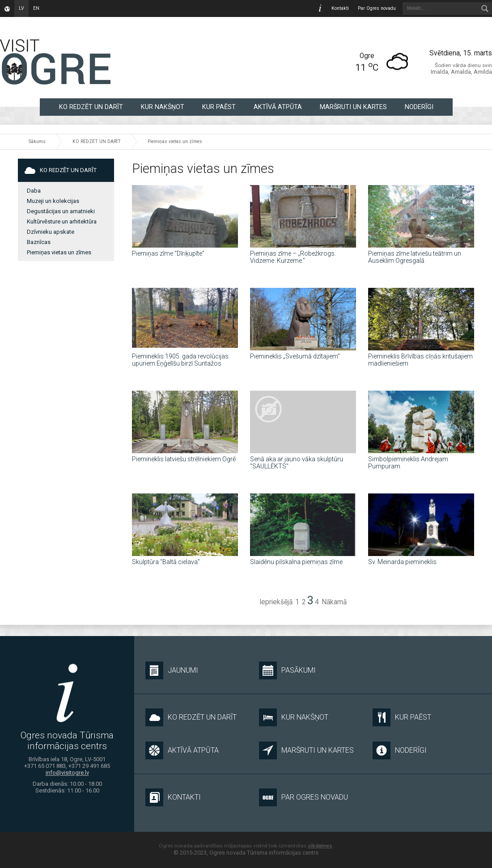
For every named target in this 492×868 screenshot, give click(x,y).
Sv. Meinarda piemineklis (402, 562)
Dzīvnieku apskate (51, 232)
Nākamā (334, 602)
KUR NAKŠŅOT (163, 107)
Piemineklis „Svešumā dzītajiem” (295, 356)
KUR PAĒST (219, 107)
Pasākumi (287, 670)
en (36, 8)
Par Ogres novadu (377, 8)
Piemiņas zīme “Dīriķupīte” (168, 253)
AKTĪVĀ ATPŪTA (278, 107)
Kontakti (340, 8)
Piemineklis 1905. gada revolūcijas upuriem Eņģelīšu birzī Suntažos (180, 360)
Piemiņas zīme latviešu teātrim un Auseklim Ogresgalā (415, 257)
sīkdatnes (320, 846)
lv (21, 8)
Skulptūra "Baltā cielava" (166, 562)
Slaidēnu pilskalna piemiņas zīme (296, 562)
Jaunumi (172, 670)
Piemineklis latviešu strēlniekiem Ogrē (184, 459)
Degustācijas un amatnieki (61, 211)
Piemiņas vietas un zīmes (175, 141)
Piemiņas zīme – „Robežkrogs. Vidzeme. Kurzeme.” (293, 257)
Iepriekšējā (276, 602)
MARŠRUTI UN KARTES (353, 107)
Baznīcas (39, 242)
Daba (34, 191)
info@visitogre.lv (67, 773)
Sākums (37, 141)
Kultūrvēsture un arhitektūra (62, 221)
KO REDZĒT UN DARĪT (91, 107)
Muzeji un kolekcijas (53, 201)
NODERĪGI (419, 107)
